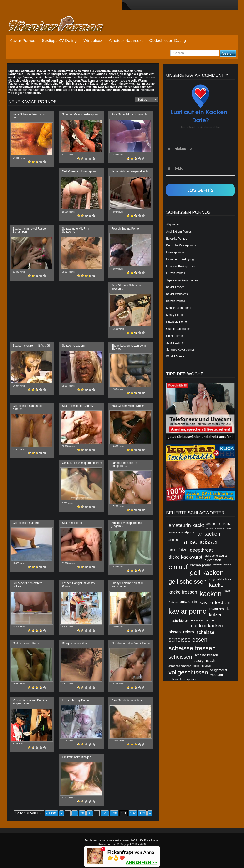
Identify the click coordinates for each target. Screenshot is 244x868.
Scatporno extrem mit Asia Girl (32, 346)
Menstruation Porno (179, 308)
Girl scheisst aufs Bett (26, 523)
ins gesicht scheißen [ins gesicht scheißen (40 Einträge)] (221, 579)
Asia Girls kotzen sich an (127, 700)
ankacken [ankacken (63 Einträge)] (209, 534)
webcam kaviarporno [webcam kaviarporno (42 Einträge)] (182, 679)
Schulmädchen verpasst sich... (131, 171)
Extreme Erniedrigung (180, 259)
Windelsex (93, 41)
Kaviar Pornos (23, 41)
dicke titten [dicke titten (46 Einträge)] (213, 560)
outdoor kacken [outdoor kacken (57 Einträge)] (207, 626)
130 (114, 813)
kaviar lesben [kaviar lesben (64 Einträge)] (215, 603)
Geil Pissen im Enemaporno (80, 171)
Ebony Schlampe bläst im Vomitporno (127, 585)
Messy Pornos (175, 315)
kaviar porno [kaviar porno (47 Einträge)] (188, 611)
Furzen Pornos (175, 273)
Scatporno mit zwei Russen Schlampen (30, 230)
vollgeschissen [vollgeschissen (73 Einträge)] (188, 672)
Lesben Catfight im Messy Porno (78, 585)
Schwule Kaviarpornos (180, 350)
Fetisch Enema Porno (125, 229)
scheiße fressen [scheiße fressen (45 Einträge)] (206, 655)
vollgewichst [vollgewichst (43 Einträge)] (219, 670)
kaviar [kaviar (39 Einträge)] (227, 591)
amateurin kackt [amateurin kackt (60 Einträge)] (186, 525)
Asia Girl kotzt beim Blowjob (129, 114)
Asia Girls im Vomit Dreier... (129, 406)
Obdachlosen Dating (168, 41)
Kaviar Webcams (177, 294)
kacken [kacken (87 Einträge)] (211, 594)
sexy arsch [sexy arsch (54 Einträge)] (205, 661)
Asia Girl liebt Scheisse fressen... (126, 287)
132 (133, 813)
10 (75, 813)
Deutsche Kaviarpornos (181, 245)
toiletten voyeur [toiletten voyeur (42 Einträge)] (203, 666)
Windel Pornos (175, 357)
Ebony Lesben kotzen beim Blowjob (129, 347)
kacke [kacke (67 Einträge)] (216, 585)
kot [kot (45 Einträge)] (229, 609)
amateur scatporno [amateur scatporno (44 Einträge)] (182, 532)
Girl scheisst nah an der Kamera (28, 407)
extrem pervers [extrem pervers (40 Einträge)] (222, 564)
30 (90, 813)
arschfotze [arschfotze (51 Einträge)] (178, 550)
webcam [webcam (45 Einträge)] (217, 675)
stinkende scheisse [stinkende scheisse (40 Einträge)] (180, 666)
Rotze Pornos (175, 336)
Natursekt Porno (176, 322)
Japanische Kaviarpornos (182, 280)
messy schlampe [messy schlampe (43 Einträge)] (203, 620)
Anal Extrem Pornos (179, 232)
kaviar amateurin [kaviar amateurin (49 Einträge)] (183, 602)
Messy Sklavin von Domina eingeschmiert (30, 702)
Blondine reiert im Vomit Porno (131, 643)
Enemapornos (175, 252)
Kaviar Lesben (175, 287)
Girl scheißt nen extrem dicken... (27, 585)
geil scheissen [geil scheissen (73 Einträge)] (188, 582)
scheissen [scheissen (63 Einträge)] (180, 657)
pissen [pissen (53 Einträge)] (175, 632)
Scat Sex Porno (72, 523)
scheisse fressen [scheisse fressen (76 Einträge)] (192, 648)
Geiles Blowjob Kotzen (27, 643)
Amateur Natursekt (126, 41)
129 (105, 813)
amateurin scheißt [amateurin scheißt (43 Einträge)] (219, 524)
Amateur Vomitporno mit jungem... (127, 524)
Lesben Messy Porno (75, 700)
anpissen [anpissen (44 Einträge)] (175, 540)
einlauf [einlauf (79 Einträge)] (178, 567)
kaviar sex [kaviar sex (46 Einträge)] (217, 609)
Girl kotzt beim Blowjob (76, 757)
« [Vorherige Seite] (61, 813)
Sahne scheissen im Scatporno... (124, 464)
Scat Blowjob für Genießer (79, 406)
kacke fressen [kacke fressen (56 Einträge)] (183, 592)
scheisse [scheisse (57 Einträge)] (205, 632)
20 (82, 813)
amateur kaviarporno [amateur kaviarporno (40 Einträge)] (219, 528)
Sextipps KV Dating (59, 41)
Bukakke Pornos (176, 239)
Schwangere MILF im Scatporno (75, 230)
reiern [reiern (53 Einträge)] (189, 632)
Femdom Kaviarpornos (180, 266)
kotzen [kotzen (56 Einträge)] (216, 615)
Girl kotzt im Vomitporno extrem (82, 463)
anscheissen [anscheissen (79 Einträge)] (202, 542)
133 (142, 813)
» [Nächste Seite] (150, 813)
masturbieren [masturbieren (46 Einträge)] (179, 621)
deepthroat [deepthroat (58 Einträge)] (201, 550)
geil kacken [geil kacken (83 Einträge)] (207, 572)
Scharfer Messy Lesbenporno (81, 114)
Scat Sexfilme (175, 343)
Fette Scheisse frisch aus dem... (29, 116)
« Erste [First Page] (51, 813)
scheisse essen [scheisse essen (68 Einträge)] (188, 640)
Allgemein (172, 225)
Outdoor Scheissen (178, 329)
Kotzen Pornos (175, 301)
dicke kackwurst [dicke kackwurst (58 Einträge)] (185, 557)
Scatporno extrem (73, 346)
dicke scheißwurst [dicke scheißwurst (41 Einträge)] (216, 555)
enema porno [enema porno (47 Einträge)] (201, 565)
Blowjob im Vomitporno (76, 643)
